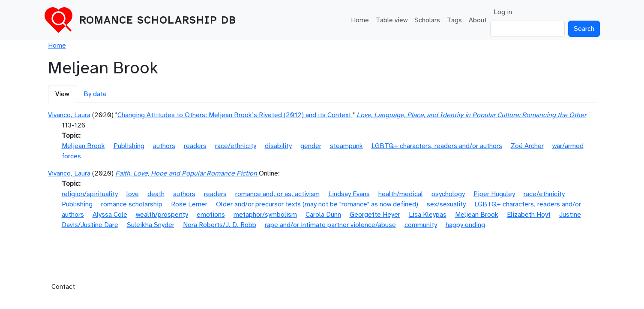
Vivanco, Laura (69, 115)
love (133, 194)
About (478, 20)
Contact (63, 287)
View (62, 94)
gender (311, 146)
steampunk (346, 146)
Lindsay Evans (349, 194)
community (421, 225)
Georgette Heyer (375, 215)
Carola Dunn (323, 215)
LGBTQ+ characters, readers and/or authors (437, 146)
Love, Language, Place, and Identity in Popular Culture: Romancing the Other (471, 115)
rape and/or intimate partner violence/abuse (330, 225)
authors (164, 146)
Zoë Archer (527, 146)
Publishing (129, 146)
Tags (454, 20)
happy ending (465, 225)
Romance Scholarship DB (158, 20)
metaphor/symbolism (265, 215)
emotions (211, 215)
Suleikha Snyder (151, 225)
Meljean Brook (83, 146)
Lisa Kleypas (428, 215)
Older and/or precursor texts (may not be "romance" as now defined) (317, 204)
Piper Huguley (494, 194)
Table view (392, 20)
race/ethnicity (236, 146)
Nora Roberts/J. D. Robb (220, 225)
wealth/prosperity (162, 215)
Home (360, 20)
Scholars (427, 20)
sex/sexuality (446, 204)
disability (278, 146)
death (156, 194)
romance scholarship (132, 204)
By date (95, 94)
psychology (448, 194)
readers (195, 146)
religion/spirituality (90, 194)
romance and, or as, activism (277, 194)
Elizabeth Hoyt (529, 215)
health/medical (401, 194)
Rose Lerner (189, 204)
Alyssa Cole (110, 215)
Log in (503, 12)
